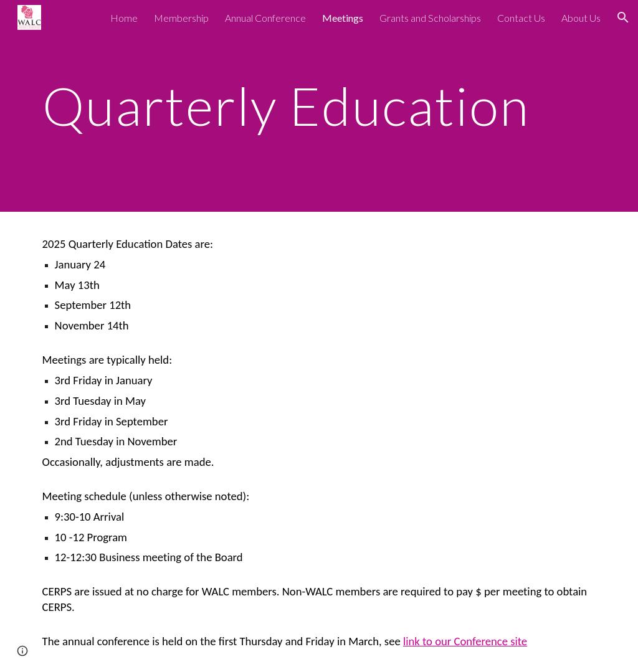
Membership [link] (181, 18)
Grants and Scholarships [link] (430, 18)
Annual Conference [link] (265, 18)
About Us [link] (581, 18)
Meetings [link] (343, 18)
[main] (295, 106)
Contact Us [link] (521, 18)
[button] (623, 17)
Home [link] (124, 18)
